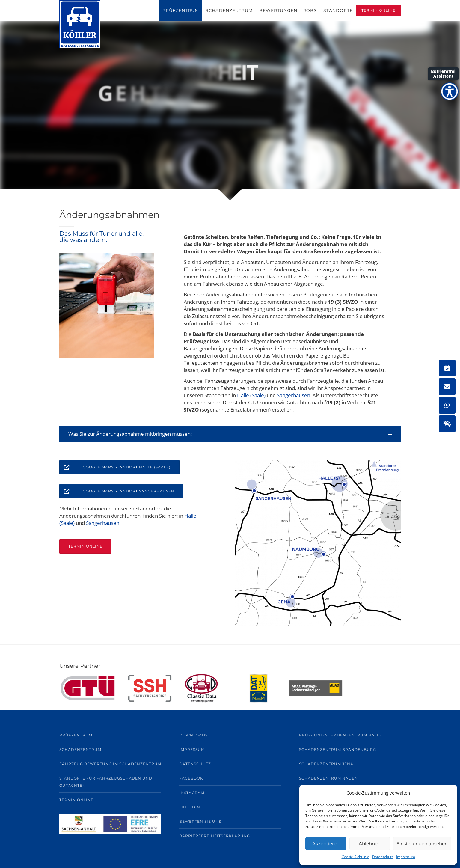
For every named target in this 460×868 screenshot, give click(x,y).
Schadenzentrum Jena (326, 764)
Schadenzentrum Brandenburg (338, 749)
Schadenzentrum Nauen (328, 778)
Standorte (338, 10)
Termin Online (378, 10)
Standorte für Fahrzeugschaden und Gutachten (106, 782)
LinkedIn (190, 807)
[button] (230, 434)
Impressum (406, 857)
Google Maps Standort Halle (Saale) (115, 467)
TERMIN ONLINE (85, 546)
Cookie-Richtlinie (355, 857)
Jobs (310, 10)
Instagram (192, 793)
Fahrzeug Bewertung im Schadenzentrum (110, 764)
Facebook (191, 778)
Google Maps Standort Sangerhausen (117, 491)
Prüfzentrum (181, 10)
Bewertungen (278, 10)
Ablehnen (370, 844)
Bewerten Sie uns (200, 821)
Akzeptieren (326, 844)
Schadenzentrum (229, 10)
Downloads (193, 735)
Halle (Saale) (251, 395)
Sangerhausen (294, 395)
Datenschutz (383, 857)
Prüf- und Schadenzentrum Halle (341, 735)
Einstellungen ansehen (422, 844)
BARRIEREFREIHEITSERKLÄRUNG (215, 836)
